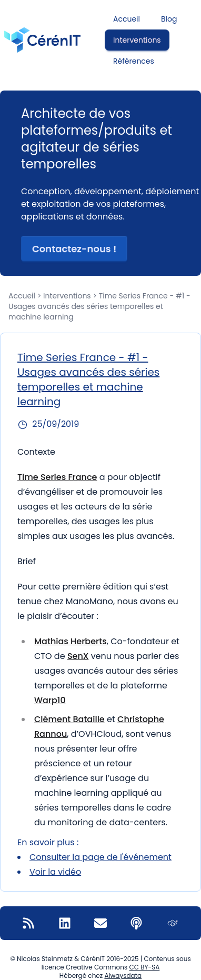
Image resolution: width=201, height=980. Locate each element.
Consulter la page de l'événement (100, 857)
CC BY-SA (144, 967)
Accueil (127, 19)
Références (134, 61)
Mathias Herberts (71, 641)
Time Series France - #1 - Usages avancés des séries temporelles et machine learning (88, 379)
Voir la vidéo (55, 872)
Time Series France (57, 477)
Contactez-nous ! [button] (74, 249)
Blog (169, 19)
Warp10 (50, 700)
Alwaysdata (123, 976)
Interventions (137, 40)
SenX (78, 656)
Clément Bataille (69, 719)
